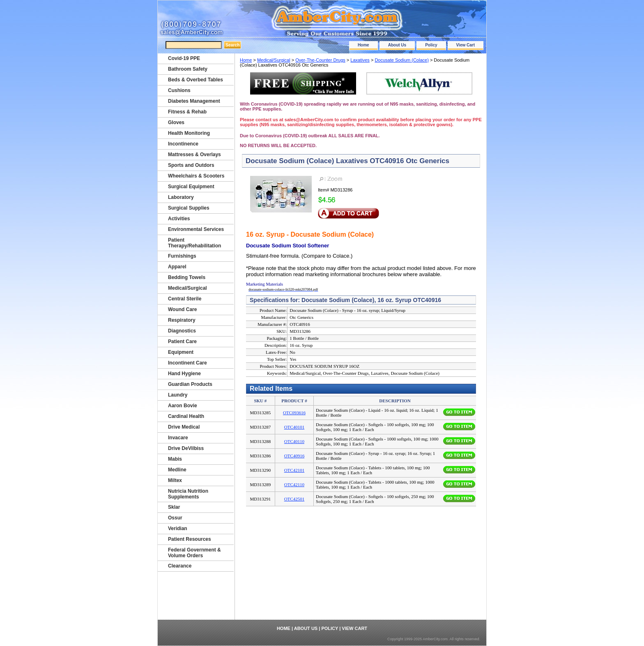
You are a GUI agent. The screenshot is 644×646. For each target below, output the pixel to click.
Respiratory (182, 320)
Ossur (175, 518)
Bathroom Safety (188, 69)
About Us (397, 45)
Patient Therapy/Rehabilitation (194, 243)
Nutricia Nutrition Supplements (188, 494)
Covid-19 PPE (184, 58)
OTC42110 (294, 484)
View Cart (466, 45)
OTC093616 (294, 413)
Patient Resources (190, 539)
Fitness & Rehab (187, 112)
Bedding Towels (187, 277)
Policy (431, 45)
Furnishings (182, 256)
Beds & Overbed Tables (195, 80)
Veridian (178, 528)
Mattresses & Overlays (194, 155)
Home (363, 45)
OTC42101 (294, 470)
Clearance (180, 566)
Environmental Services (196, 229)
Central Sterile (185, 299)
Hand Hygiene (184, 374)
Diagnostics (182, 331)
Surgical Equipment (191, 187)
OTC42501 (294, 499)
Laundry (178, 395)
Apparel (177, 267)
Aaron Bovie (183, 406)
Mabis (175, 459)
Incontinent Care (187, 363)
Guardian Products (190, 384)
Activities (179, 219)
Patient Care (182, 341)
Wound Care (182, 309)
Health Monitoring (189, 133)
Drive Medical (184, 427)
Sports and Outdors (191, 165)
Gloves (176, 122)
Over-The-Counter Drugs (320, 60)
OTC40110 (294, 441)
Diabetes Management (194, 101)
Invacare (178, 438)
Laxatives (360, 60)
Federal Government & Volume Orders (194, 553)
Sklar (174, 507)
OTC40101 (294, 427)
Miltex (175, 480)
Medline (177, 470)
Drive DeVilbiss (186, 448)
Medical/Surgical (274, 60)
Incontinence (183, 144)
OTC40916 (294, 456)
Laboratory (181, 197)
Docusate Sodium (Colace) (401, 60)
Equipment (181, 352)
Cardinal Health (186, 416)
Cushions (179, 90)
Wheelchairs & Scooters (196, 176)
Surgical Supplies (189, 208)
